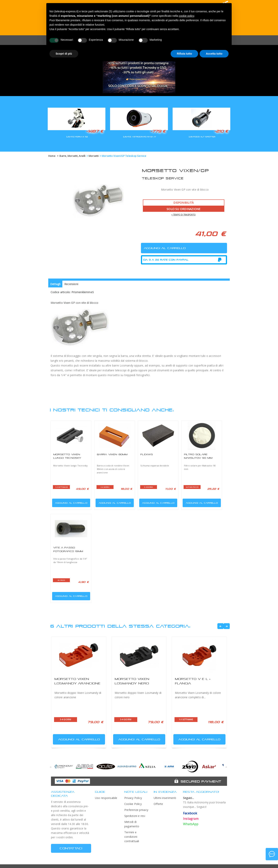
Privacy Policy (133, 798)
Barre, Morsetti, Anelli (72, 156)
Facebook (190, 813)
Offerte (158, 804)
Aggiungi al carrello (70, 502)
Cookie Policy (133, 804)
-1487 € (95, 131)
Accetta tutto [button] (214, 54)
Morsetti (94, 156)
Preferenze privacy (136, 810)
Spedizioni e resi (135, 816)
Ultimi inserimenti (165, 798)
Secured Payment (201, 781)
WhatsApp (191, 824)
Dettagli (55, 284)
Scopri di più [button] (64, 54)
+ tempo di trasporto (183, 215)
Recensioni (71, 284)
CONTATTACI (71, 848)
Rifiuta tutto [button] (184, 54)
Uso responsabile (106, 798)
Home (52, 156)
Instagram (191, 819)
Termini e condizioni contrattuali (132, 837)
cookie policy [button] (186, 16)
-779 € (158, 131)
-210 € (221, 131)
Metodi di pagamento (132, 824)
